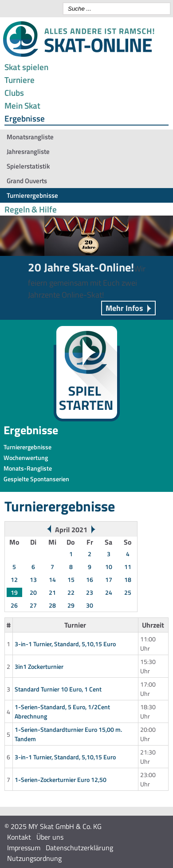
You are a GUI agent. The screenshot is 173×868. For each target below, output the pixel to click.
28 (52, 605)
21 (52, 592)
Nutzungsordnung (34, 858)
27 (33, 605)
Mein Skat (22, 105)
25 (128, 592)
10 (109, 567)
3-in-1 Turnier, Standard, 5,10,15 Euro (65, 644)
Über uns (50, 837)
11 (128, 567)
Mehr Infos (124, 308)
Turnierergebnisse (32, 195)
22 (71, 592)
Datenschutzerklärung (79, 848)
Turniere (20, 80)
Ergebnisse (25, 118)
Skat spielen (26, 67)
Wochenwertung (26, 458)
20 (33, 592)
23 (90, 592)
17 (109, 579)
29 (71, 605)
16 (90, 579)
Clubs (14, 92)
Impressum (24, 848)
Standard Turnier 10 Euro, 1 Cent (58, 689)
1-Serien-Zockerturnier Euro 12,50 (61, 780)
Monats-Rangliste (28, 468)
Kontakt (19, 837)
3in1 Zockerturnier (39, 666)
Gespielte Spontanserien (36, 479)
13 (33, 579)
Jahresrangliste (28, 151)
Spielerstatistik (28, 166)
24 (109, 592)
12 (14, 579)
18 (128, 579)
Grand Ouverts (27, 181)
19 (14, 592)
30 (90, 605)
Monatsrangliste (30, 137)
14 (52, 579)
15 (71, 579)
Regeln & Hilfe (31, 209)
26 (14, 605)
